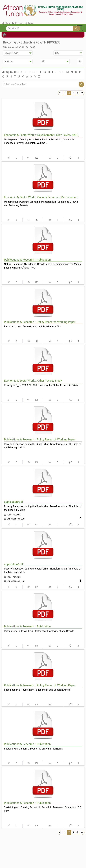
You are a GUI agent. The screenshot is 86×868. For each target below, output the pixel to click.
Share (6, 23)
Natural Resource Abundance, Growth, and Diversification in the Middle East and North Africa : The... (43, 266)
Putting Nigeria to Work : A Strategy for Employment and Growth (39, 631)
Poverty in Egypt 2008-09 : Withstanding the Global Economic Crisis (41, 385)
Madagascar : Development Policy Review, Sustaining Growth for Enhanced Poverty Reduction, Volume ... (39, 141)
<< (60, 93)
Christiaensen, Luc (15, 519)
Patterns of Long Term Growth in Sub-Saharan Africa (33, 327)
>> (82, 93)
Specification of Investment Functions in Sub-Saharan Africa (37, 690)
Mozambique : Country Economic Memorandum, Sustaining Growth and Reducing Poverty (41, 204)
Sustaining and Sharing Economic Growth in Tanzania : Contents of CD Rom (43, 809)
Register (18, 23)
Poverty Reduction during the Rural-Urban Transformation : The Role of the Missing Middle (43, 446)
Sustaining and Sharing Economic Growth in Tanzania (33, 749)
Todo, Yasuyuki (14, 515)
